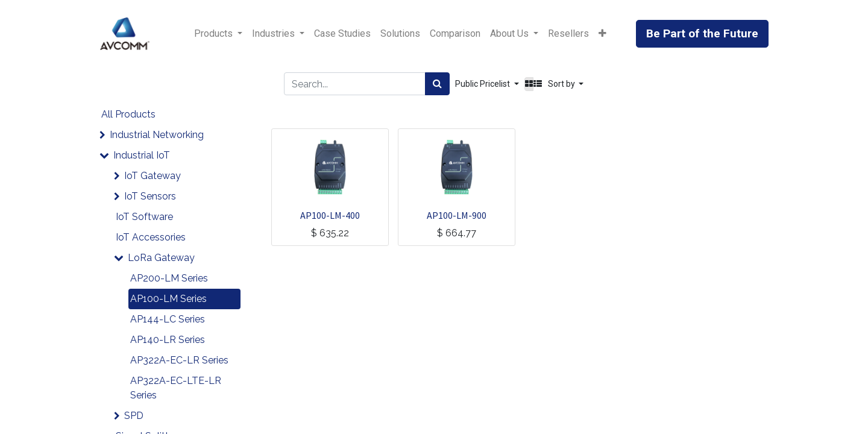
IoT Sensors (150, 196)
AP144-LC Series (168, 319)
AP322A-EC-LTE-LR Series (176, 388)
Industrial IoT (142, 155)
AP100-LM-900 (457, 215)
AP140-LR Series (168, 340)
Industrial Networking (157, 135)
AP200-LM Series (169, 278)
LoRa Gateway (161, 258)
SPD (134, 416)
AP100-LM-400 (330, 215)
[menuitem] (342, 34)
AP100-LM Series (168, 299)
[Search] (437, 84)
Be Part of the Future (702, 33)
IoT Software (144, 217)
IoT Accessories (151, 237)
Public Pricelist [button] (483, 84)
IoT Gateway (153, 176)
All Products (128, 114)
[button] (602, 34)
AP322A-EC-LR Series (179, 360)
